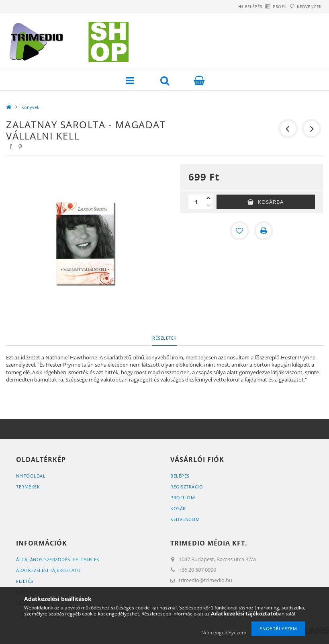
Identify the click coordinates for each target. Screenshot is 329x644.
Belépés (230, 6)
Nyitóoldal (31, 476)
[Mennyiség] (196, 202)
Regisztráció (187, 487)
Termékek (28, 487)
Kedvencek (304, 6)
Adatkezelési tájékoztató (48, 570)
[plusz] (208, 198)
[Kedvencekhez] (239, 231)
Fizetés (25, 581)
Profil (266, 6)
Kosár (178, 508)
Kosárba (271, 202)
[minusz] (208, 205)
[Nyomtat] (264, 231)
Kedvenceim (185, 519)
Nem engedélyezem (224, 633)
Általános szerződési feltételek (58, 559)
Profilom (183, 497)
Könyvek (30, 107)
